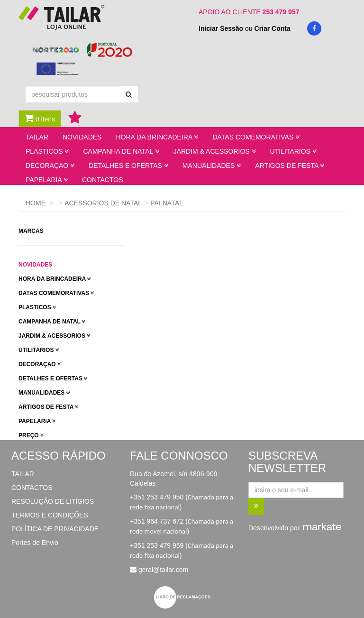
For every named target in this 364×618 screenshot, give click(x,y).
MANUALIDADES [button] (212, 166)
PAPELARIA (37, 421)
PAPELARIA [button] (47, 180)
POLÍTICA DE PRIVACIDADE (55, 529)
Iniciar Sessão (221, 28)
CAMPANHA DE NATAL (52, 322)
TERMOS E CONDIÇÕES (50, 515)
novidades (35, 265)
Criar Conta (273, 28)
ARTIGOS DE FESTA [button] (290, 166)
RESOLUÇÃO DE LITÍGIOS (53, 501)
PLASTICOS (37, 307)
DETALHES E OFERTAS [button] (128, 166)
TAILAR (37, 137)
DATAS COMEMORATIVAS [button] (256, 137)
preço (31, 435)
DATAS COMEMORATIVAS (56, 293)
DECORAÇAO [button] (50, 166)
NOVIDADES (82, 137)
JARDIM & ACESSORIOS (55, 336)
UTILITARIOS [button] (293, 151)
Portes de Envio (35, 543)
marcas (32, 231)
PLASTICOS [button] (47, 151)
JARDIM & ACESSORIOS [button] (215, 151)
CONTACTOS (103, 180)
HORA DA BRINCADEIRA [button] (157, 137)
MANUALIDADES (44, 393)
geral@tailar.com (163, 570)
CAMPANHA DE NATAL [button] (121, 151)
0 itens (40, 118)
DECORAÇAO (40, 364)
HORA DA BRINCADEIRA (55, 279)
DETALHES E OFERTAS (53, 378)
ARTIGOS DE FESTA (49, 407)
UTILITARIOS (39, 350)
